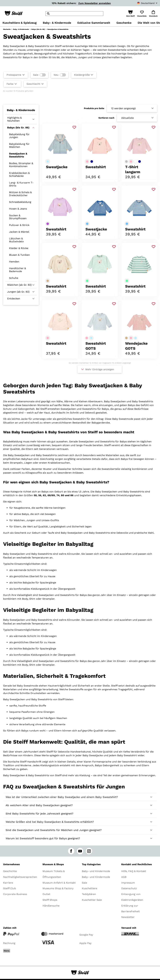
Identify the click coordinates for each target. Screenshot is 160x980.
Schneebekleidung (20, 202)
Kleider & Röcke (19, 248)
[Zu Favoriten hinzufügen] (74, 127)
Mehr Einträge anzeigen (100, 369)
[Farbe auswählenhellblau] (48, 161)
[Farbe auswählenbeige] (48, 281)
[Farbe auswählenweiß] (135, 161)
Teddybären (89, 894)
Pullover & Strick (19, 225)
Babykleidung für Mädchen (19, 145)
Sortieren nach (106, 118)
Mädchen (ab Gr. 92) (19, 285)
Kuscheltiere (90, 888)
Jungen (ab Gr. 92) (18, 292)
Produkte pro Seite (94, 108)
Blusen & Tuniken (19, 255)
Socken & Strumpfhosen (18, 217)
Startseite (7, 29)
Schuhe (14, 278)
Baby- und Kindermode (96, 871)
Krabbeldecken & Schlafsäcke (19, 174)
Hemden (14, 262)
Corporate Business (15, 894)
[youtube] (80, 851)
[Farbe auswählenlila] (48, 224)
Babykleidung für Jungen (19, 136)
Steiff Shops (50, 900)
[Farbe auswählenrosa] (87, 161)
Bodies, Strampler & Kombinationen (21, 165)
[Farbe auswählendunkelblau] (92, 161)
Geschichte (10, 871)
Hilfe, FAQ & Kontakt (134, 871)
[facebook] (71, 851)
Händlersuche (51, 906)
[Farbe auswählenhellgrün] (87, 281)
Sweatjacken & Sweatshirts (18, 155)
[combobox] (141, 3)
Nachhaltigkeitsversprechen (20, 877)
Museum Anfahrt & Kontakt (59, 883)
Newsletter (128, 917)
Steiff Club (10, 888)
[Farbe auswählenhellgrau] (126, 161)
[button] (130, 14)
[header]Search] (74, 14)
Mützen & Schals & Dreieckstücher (20, 194)
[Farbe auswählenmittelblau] (87, 224)
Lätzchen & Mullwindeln (16, 240)
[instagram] (89, 851)
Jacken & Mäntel (19, 232)
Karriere (8, 883)
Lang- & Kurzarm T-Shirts (21, 184)
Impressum (128, 883)
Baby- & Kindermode (21, 29)
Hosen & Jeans (18, 209)
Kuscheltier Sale (92, 900)
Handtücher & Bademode (17, 270)
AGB (124, 877)
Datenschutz (129, 888)
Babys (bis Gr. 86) (38, 29)
